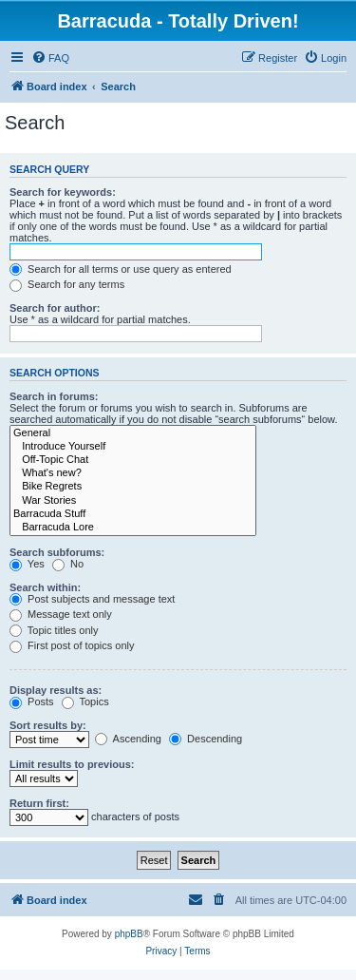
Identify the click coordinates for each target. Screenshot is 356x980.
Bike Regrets (133, 487)
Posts (32, 701)
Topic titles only (54, 630)
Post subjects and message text (92, 599)
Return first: (39, 803)
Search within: (45, 587)
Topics (85, 701)
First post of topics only (72, 645)
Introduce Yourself (133, 447)
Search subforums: (57, 552)
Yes (27, 564)
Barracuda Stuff (133, 514)
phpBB (129, 934)
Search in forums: (54, 396)
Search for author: (55, 308)
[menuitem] (50, 58)
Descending (206, 739)
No (68, 564)
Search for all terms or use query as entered (121, 269)
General (133, 433)
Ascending (128, 739)
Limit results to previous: (72, 764)
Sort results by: (48, 725)
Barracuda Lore (133, 528)
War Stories (133, 501)
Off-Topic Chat (133, 460)
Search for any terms (67, 284)
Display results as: (56, 690)
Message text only (61, 614)
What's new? (133, 473)
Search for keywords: (63, 192)
